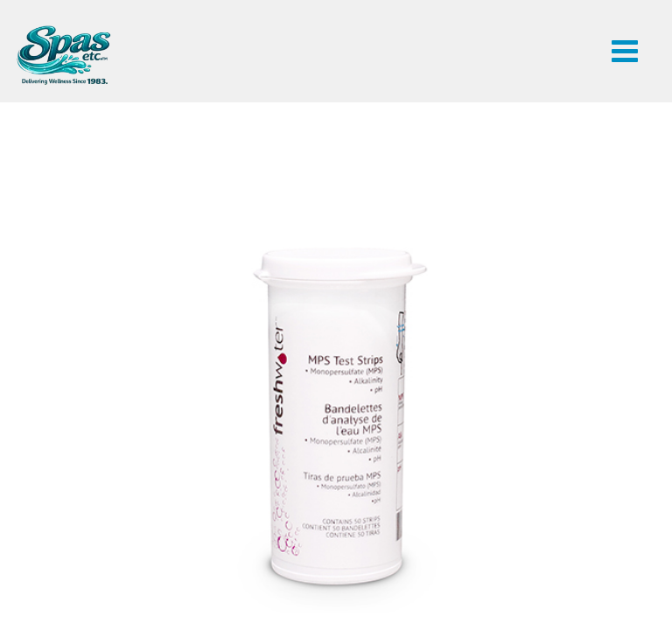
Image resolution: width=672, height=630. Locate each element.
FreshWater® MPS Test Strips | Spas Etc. (63, 55)
